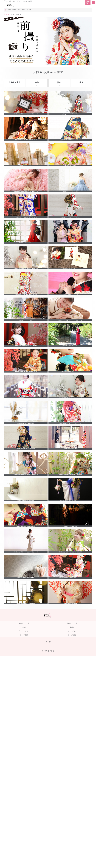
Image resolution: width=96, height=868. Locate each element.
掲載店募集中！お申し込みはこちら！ (20, 9)
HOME (8, 15)
